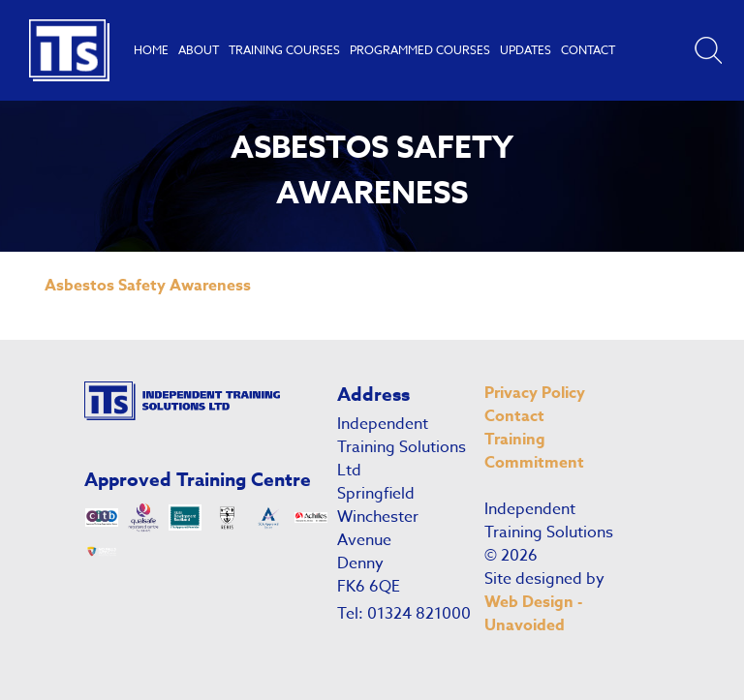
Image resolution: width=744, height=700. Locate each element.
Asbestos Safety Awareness (148, 286)
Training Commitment (534, 451)
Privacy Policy (535, 393)
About (199, 50)
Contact (588, 50)
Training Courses (284, 50)
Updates (526, 50)
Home (151, 50)
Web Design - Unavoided (533, 614)
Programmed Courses (420, 50)
